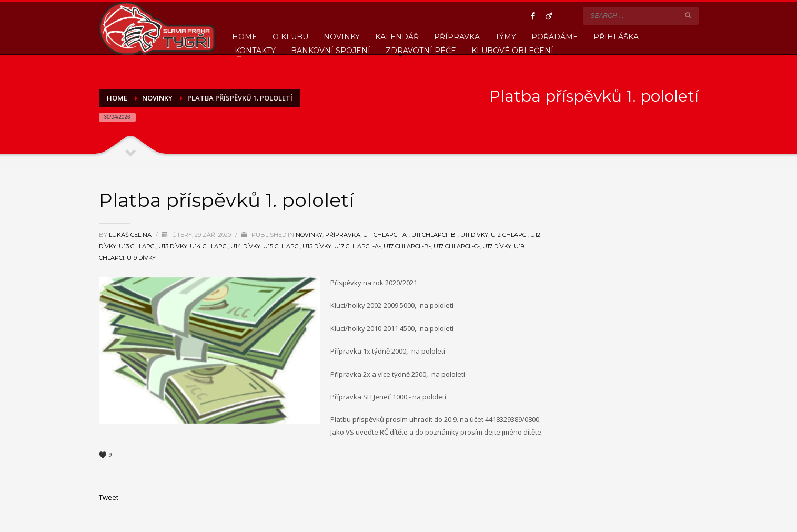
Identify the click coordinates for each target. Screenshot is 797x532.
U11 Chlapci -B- (435, 235)
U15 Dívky (317, 246)
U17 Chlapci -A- (357, 246)
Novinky (309, 235)
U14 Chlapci (209, 246)
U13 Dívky (173, 246)
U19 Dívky (141, 258)
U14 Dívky (245, 246)
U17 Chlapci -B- (407, 246)
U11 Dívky (474, 235)
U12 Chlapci (509, 235)
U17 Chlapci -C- (457, 246)
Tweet (109, 497)
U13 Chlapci (137, 246)
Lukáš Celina (131, 235)
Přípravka (343, 235)
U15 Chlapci (281, 246)
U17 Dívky (497, 246)
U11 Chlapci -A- (386, 235)
